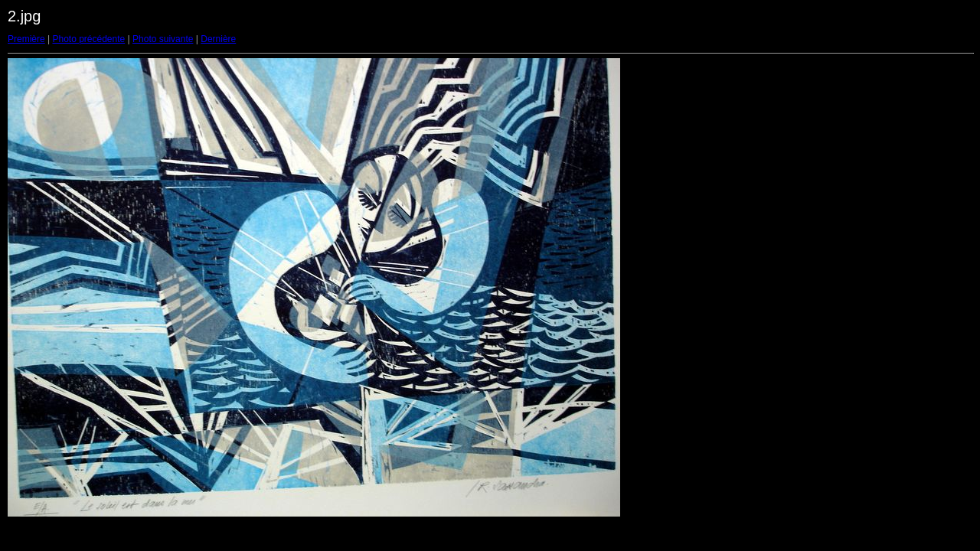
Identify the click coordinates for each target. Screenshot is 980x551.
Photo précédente (88, 39)
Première (26, 39)
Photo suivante (163, 39)
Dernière (218, 39)
